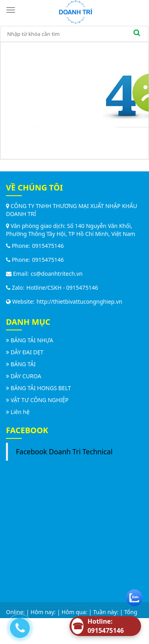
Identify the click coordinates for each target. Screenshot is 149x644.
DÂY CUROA (26, 376)
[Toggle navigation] (12, 10)
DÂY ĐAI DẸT (27, 352)
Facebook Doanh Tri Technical (64, 452)
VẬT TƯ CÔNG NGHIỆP (40, 400)
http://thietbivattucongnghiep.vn (79, 301)
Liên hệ (20, 412)
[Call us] (18, 626)
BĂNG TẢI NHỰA (32, 340)
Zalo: (15, 288)
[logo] (75, 11)
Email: (17, 274)
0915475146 (48, 246)
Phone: (18, 246)
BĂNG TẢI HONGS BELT (41, 388)
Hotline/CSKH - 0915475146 (62, 288)
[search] (137, 34)
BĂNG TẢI (23, 364)
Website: (20, 301)
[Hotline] (105, 626)
